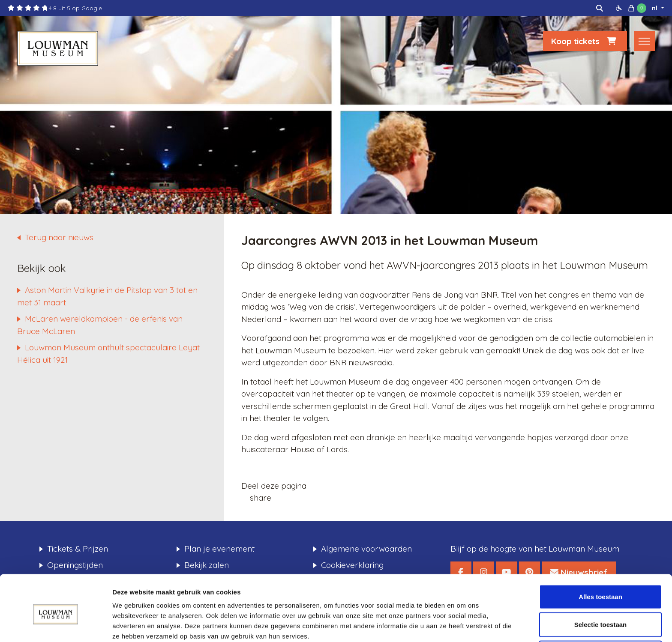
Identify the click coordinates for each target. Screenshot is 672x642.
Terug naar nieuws (59, 237)
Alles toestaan (600, 558)
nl (655, 8)
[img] (600, 8)
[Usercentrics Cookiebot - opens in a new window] (55, 625)
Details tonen (463, 625)
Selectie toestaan (601, 586)
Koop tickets (585, 42)
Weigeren (600, 614)
